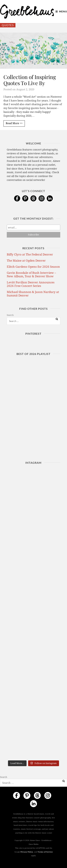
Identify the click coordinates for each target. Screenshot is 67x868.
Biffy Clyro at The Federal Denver (30, 254)
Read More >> (14, 123)
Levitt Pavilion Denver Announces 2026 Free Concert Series (31, 284)
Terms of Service (45, 852)
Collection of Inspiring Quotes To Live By (30, 80)
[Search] (57, 319)
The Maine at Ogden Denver (26, 261)
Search (10, 315)
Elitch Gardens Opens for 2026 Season (33, 267)
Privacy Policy (27, 852)
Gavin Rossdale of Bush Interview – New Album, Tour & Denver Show (31, 275)
